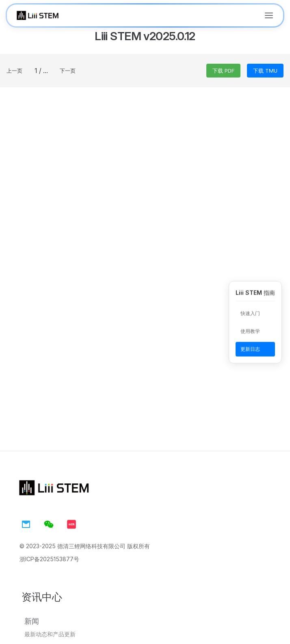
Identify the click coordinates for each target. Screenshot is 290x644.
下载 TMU (265, 71)
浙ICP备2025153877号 (49, 559)
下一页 (68, 71)
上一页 (14, 71)
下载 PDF (223, 71)
